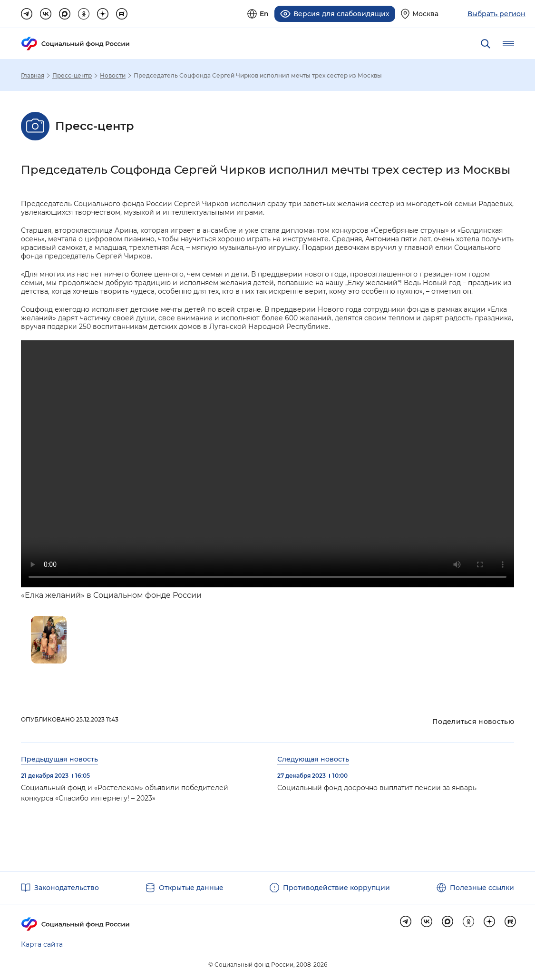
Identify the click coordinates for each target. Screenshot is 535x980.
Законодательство (67, 888)
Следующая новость (313, 759)
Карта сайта (42, 944)
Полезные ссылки (482, 888)
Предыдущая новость (59, 759)
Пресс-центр (72, 75)
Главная (33, 75)
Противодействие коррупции (336, 888)
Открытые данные (191, 888)
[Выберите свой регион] (420, 14)
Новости (113, 75)
